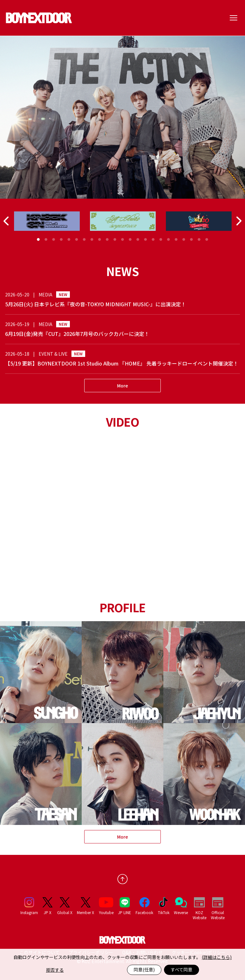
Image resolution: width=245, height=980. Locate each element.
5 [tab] (69, 240)
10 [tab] (107, 240)
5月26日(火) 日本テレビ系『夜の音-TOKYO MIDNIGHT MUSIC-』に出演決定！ (96, 304)
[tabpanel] (47, 221)
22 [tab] (199, 240)
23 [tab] (207, 240)
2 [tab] (46, 240)
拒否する (55, 970)
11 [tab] (115, 240)
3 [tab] (54, 240)
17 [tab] (161, 240)
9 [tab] (100, 240)
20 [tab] (184, 240)
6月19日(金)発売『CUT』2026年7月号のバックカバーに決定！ (77, 334)
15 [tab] (145, 240)
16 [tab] (153, 240)
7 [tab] (84, 240)
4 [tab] (61, 240)
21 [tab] (191, 240)
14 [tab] (138, 240)
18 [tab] (168, 240)
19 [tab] (176, 240)
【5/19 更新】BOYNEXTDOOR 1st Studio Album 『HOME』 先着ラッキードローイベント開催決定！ (122, 363)
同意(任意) (144, 969)
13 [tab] (130, 240)
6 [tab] (77, 240)
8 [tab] (92, 240)
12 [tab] (122, 240)
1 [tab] (38, 240)
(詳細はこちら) (217, 957)
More (122, 386)
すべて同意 (182, 969)
